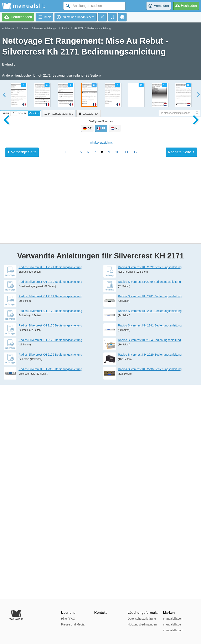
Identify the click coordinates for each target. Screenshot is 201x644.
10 (117, 431)
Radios (65, 29)
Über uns (68, 613)
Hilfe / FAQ (68, 619)
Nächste (181, 431)
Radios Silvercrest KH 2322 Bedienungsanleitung (150, 481)
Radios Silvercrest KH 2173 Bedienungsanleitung (50, 554)
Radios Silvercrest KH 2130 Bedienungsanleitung (50, 496)
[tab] (21, 113)
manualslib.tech (173, 630)
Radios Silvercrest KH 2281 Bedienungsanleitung (150, 511)
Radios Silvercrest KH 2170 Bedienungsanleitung (50, 540)
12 (135, 431)
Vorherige (22, 431)
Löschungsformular (143, 613)
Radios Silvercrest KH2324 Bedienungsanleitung (149, 554)
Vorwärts (34, 113)
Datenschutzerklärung (142, 619)
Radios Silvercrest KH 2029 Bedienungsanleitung (150, 569)
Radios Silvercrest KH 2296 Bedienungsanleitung (150, 583)
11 (126, 431)
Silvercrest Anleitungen (45, 29)
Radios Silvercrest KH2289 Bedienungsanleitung (149, 496)
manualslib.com (173, 619)
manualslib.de (172, 624)
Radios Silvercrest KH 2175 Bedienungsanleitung (50, 569)
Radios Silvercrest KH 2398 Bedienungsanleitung (50, 583)
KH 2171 (78, 29)
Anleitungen (9, 29)
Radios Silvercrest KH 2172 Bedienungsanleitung (50, 511)
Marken (24, 29)
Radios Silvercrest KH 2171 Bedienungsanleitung (50, 481)
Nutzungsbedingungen (142, 624)
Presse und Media (73, 624)
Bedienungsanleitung (99, 29)
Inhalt (101, 422)
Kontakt (100, 613)
